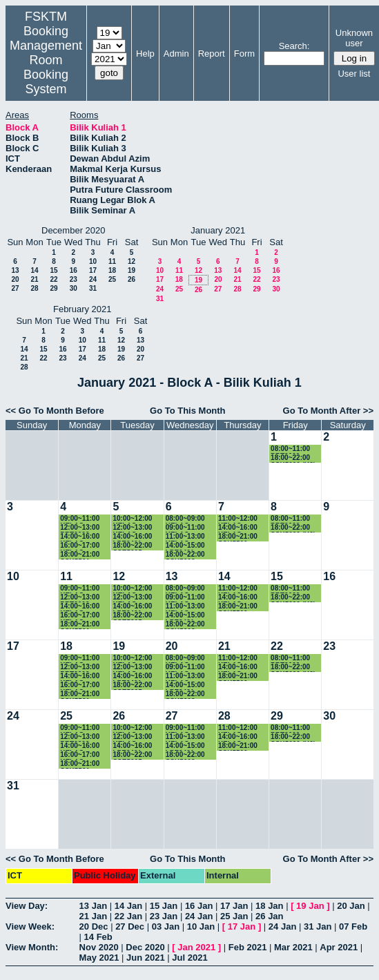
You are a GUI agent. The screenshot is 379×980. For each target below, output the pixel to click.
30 (74, 288)
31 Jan (318, 926)
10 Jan (201, 926)
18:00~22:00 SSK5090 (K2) (293, 458)
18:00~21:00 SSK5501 (80, 555)
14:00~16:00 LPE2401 (132, 537)
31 (93, 288)
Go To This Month (188, 411)
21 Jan (93, 916)
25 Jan (234, 916)
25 (112, 279)
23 (74, 279)
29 (54, 288)
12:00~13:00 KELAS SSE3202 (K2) (135, 528)
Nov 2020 (99, 947)
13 (15, 270)
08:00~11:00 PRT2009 (290, 449)
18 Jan (269, 906)
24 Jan (199, 916)
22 (54, 279)
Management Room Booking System (46, 67)
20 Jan (351, 906)
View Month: (32, 947)
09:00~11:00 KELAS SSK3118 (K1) (82, 519)
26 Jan (269, 916)
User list (354, 74)
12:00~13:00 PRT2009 (80, 528)
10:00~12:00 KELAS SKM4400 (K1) (136, 519)
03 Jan (166, 926)
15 (54, 270)
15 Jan (164, 906)
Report (212, 54)
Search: (294, 46)
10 (93, 261)
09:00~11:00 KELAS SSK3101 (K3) (188, 528)
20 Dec (94, 926)
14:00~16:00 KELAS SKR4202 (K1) (241, 528)
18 (112, 270)
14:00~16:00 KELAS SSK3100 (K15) (85, 537)
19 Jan (310, 906)
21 (34, 279)
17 (93, 270)
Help (145, 54)
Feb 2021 (248, 947)
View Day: (27, 906)
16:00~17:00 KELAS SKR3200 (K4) (83, 546)
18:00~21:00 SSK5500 (238, 537)
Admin (176, 54)
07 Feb (353, 926)
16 (74, 270)
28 (34, 288)
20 (15, 279)
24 (93, 279)
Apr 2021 (339, 947)
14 (34, 270)
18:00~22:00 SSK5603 (185, 555)
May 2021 (99, 958)
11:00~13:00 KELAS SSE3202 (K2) (188, 537)
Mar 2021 (293, 947)
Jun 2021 (146, 958)
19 (132, 270)
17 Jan (234, 906)
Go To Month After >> (328, 411)
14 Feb (98, 937)
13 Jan (93, 906)
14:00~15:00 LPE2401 (185, 546)
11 (112, 261)
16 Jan (199, 906)
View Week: (30, 926)
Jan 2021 (196, 947)
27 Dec (130, 926)
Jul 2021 (189, 958)
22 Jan (128, 916)
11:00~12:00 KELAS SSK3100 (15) (240, 519)
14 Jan (128, 906)
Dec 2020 (145, 947)
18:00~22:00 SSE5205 (132, 546)
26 (132, 279)
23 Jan (164, 916)
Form (244, 54)
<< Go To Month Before (55, 411)
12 (132, 261)
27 (15, 288)
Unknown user (354, 38)
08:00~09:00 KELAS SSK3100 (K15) (190, 519)
